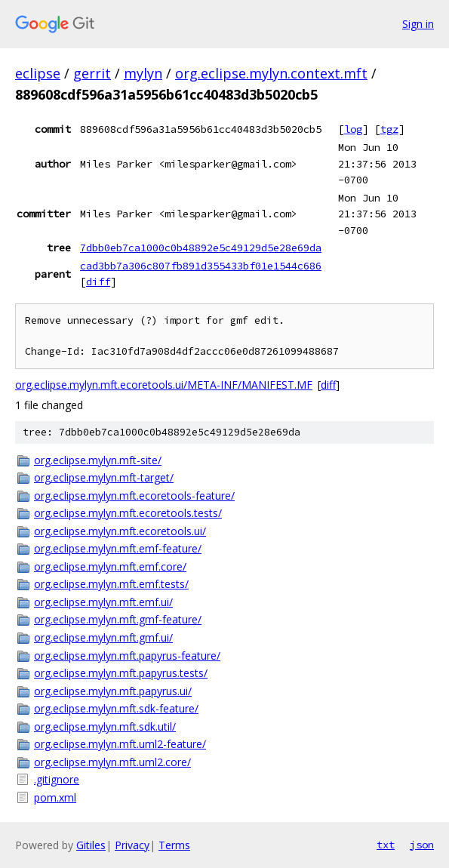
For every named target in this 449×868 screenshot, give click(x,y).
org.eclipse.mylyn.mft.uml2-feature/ (120, 744)
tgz (389, 129)
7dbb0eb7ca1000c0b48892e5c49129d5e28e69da (201, 248)
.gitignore (57, 779)
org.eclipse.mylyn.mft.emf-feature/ (118, 548)
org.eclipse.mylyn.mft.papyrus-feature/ (127, 656)
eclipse (38, 73)
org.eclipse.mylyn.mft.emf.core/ (110, 566)
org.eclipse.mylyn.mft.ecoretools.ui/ (120, 531)
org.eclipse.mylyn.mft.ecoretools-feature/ (134, 496)
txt (386, 845)
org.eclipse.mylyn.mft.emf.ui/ (103, 602)
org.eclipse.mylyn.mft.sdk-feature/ (116, 708)
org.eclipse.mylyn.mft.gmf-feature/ (118, 619)
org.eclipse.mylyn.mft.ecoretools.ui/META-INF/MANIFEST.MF (164, 385)
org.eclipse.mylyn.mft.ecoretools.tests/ (128, 513)
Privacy (132, 845)
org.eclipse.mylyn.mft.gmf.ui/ (103, 637)
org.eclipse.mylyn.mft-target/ (104, 477)
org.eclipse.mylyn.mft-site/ (98, 460)
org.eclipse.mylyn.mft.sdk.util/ (105, 726)
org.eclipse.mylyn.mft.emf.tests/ (111, 584)
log (353, 129)
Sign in (418, 24)
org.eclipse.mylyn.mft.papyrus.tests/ (121, 673)
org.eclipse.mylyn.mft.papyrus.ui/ (113, 691)
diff (98, 282)
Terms (174, 845)
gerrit (92, 73)
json (422, 845)
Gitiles (91, 845)
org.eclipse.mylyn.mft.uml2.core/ (112, 762)
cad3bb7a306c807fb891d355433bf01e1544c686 (201, 266)
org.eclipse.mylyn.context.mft (271, 73)
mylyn (143, 73)
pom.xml (55, 797)
